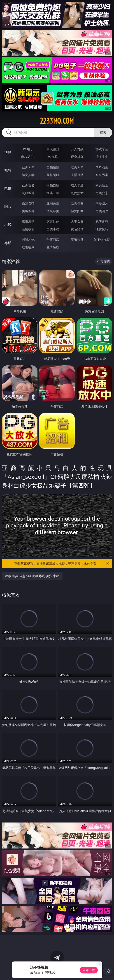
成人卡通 (77, 185)
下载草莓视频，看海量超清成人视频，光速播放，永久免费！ (62, 564)
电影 (8, 188)
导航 (8, 243)
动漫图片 (102, 203)
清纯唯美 (53, 211)
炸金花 (53, 157)
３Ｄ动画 (102, 167)
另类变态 (102, 193)
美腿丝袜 (28, 211)
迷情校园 (28, 229)
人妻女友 (77, 221)
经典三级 (53, 193)
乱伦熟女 (77, 193)
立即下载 (89, 970)
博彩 (8, 152)
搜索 (103, 132)
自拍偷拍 (53, 167)
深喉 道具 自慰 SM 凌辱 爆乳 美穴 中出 (32, 576)
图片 (8, 207)
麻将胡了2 (28, 157)
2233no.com (57, 121)
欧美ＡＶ (77, 167)
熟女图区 (77, 211)
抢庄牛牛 (102, 157)
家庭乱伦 (53, 221)
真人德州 (53, 149)
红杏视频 (28, 247)
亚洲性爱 (28, 185)
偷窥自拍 (28, 203)
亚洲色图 (53, 203)
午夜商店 (53, 239)
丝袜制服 (53, 175)
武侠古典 (102, 221)
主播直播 (77, 175)
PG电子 (28, 149)
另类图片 (102, 211)
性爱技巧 (102, 229)
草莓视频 (77, 239)
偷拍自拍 (53, 185)
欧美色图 (77, 203)
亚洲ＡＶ (28, 167)
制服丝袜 (28, 193)
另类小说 (53, 229)
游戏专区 (102, 149)
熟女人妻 (28, 175)
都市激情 (28, 221)
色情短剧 (53, 247)
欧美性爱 (102, 185)
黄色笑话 (77, 229)
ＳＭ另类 (102, 175)
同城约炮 (28, 239)
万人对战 (77, 149)
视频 (8, 170)
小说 (8, 225)
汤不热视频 (102, 239)
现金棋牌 (77, 157)
